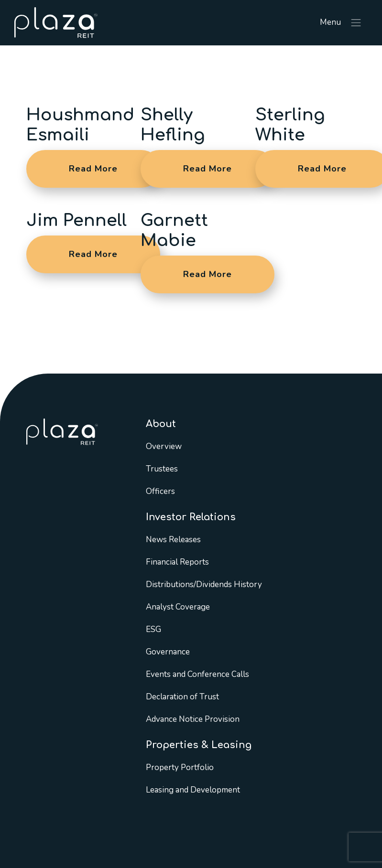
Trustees (162, 469)
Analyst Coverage (178, 607)
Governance (168, 652)
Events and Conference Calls (197, 674)
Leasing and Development (193, 790)
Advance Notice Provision (193, 719)
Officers (160, 491)
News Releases (173, 540)
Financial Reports (177, 562)
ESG (153, 629)
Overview (164, 446)
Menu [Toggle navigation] (341, 23)
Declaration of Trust (182, 697)
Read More (93, 169)
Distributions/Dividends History (204, 584)
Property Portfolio (180, 767)
